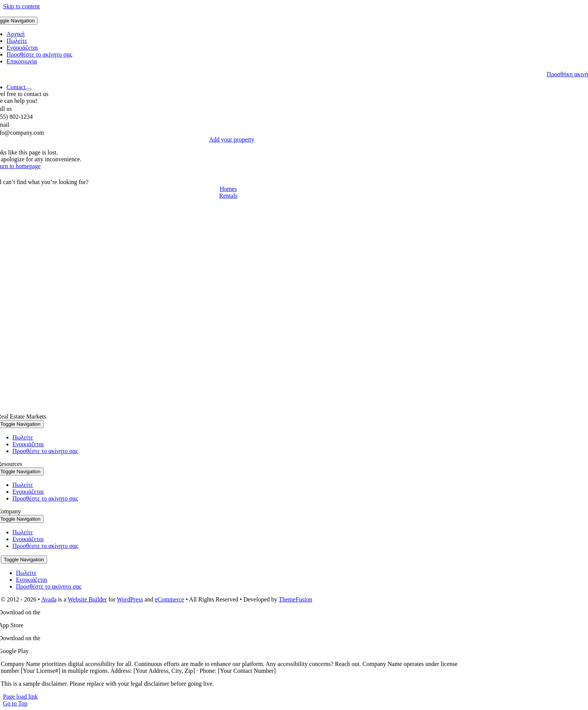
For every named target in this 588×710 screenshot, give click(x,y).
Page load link (20, 697)
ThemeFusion (295, 599)
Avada (49, 599)
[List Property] (232, 139)
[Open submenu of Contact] (28, 89)
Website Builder (87, 599)
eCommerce (169, 599)
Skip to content (21, 6)
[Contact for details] (228, 189)
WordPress (130, 599)
